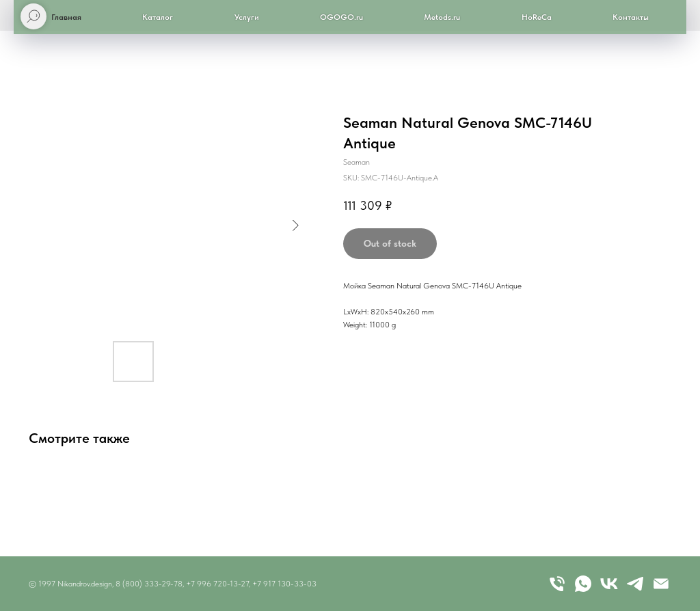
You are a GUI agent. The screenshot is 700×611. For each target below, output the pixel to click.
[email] (661, 584)
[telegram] (635, 584)
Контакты (631, 17)
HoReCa (537, 17)
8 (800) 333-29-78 (149, 584)
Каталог (158, 17)
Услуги (247, 17)
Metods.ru (442, 17)
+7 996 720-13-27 (217, 584)
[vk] (609, 584)
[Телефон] (557, 584)
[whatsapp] (583, 584)
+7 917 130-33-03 (284, 584)
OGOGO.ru (341, 17)
